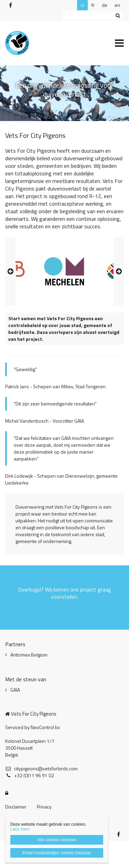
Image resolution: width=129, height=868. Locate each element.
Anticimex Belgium (29, 655)
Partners (15, 644)
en (117, 5)
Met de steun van (26, 679)
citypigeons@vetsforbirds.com (41, 769)
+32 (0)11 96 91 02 (30, 775)
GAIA (15, 690)
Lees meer (20, 829)
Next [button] (119, 271)
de (105, 5)
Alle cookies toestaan (57, 840)
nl (82, 5)
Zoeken (118, 15)
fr (93, 5)
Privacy (44, 807)
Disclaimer (16, 807)
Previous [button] (10, 271)
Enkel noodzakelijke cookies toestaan (57, 853)
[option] (65, 271)
